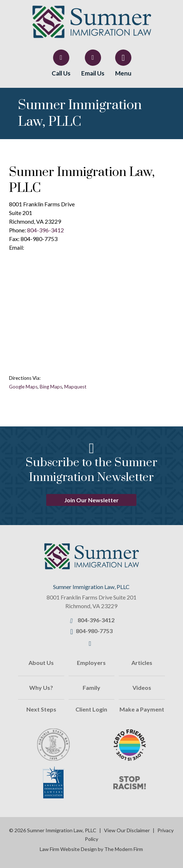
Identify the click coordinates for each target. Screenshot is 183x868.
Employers (91, 663)
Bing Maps (51, 387)
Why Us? (41, 687)
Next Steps (41, 709)
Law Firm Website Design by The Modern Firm (91, 849)
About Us (41, 663)
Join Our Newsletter (91, 500)
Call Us (61, 73)
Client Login (91, 709)
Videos (142, 687)
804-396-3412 (45, 230)
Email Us (93, 73)
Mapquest (75, 387)
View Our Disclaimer (127, 830)
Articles (142, 663)
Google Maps (23, 387)
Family (91, 687)
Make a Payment (142, 709)
